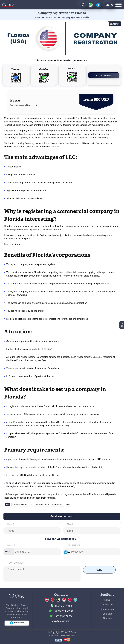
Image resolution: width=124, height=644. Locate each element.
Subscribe (17, 623)
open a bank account (42, 504)
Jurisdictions (107, 609)
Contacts (107, 614)
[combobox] (9, 552)
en (107, 5)
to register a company (20, 504)
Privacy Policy (54, 636)
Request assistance (107, 75)
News (107, 600)
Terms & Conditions (68, 636)
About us (107, 618)
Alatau (18, 244)
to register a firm (58, 504)
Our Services (107, 605)
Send (99, 570)
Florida (68, 504)
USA (31, 504)
